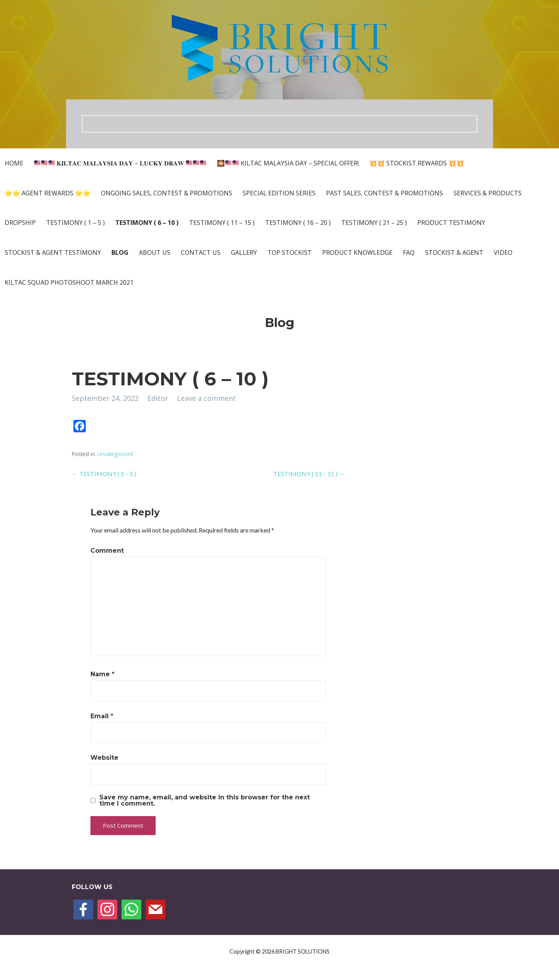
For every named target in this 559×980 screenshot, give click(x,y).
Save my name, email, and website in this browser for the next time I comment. (205, 801)
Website (104, 758)
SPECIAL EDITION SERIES (279, 193)
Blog (120, 252)
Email (102, 716)
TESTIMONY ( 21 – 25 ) (374, 223)
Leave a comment (207, 398)
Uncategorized (115, 454)
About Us (155, 252)
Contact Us (201, 252)
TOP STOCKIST (290, 252)
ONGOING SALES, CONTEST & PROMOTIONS (167, 193)
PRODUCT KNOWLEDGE (357, 252)
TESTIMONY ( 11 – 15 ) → (309, 474)
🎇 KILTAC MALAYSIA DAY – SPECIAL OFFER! (288, 163)
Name (102, 674)
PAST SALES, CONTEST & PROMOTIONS (385, 193)
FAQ (409, 252)
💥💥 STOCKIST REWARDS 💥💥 (417, 163)
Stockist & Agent (454, 252)
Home (14, 163)
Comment (107, 551)
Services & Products (488, 193)
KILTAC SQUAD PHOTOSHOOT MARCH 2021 (69, 282)
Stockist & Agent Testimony (53, 252)
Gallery (244, 252)
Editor (158, 398)
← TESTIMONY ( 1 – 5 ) (104, 474)
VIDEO (503, 252)
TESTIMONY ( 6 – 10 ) (147, 223)
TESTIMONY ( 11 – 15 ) (222, 223)
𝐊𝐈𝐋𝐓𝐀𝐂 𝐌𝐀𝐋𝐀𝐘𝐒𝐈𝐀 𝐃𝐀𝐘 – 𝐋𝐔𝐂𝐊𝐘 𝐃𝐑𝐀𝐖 (120, 163)
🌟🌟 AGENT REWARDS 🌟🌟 (48, 193)
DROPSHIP (20, 223)
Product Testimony (451, 223)
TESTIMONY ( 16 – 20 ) (298, 223)
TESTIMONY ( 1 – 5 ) (76, 223)
